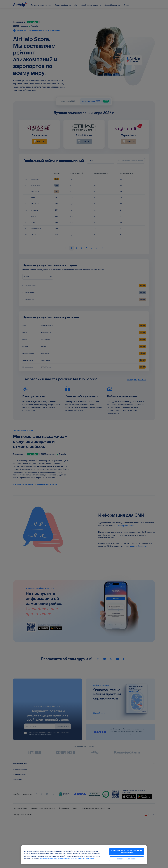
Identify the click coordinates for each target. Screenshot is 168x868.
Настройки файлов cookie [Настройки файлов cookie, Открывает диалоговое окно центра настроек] (127, 859)
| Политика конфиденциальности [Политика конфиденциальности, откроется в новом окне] (81, 859)
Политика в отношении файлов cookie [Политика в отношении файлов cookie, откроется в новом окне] (54, 859)
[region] (84, 855)
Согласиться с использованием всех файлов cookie (127, 852)
